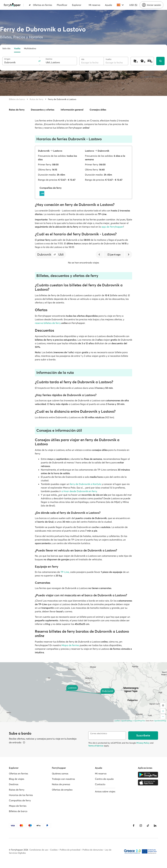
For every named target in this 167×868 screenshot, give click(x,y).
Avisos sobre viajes (105, 791)
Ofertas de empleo (62, 790)
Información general (72, 110)
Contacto (100, 784)
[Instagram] (141, 826)
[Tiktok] (148, 826)
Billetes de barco (17, 99)
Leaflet (117, 721)
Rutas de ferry (36, 99)
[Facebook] (134, 826)
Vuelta (17, 48)
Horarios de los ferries (21, 795)
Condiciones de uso (39, 850)
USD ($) (133, 5)
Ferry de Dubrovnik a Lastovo (62, 99)
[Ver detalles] (24, 742)
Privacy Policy (143, 743)
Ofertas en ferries (40, 5)
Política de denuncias (93, 850)
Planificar (62, 5)
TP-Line (65, 572)
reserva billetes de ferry (48, 323)
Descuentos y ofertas (43, 110)
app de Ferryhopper (112, 227)
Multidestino (30, 48)
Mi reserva (94, 5)
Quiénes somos (60, 773)
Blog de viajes (17, 779)
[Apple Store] (148, 782)
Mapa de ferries (70, 645)
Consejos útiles (98, 110)
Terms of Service (96, 746)
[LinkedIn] (155, 826)
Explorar (77, 5)
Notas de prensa (61, 784)
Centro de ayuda (104, 779)
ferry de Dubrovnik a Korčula (85, 484)
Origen (7, 59)
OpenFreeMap (127, 721)
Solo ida (6, 48)
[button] (55, 254)
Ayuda (108, 5)
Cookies (54, 850)
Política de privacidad (70, 850)
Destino (49, 59)
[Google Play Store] (148, 775)
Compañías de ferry (20, 800)
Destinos (14, 784)
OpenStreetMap (160, 721)
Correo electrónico (99, 734)
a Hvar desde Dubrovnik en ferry (79, 491)
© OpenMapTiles (139, 721)
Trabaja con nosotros (63, 779)
